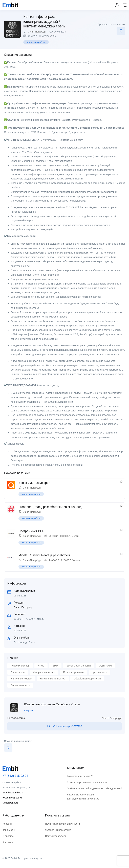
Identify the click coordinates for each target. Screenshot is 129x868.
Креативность (100, 672)
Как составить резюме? (80, 776)
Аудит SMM (106, 666)
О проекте (8, 836)
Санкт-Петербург (37, 32)
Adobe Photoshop (20, 666)
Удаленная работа (36, 42)
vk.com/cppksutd (12, 798)
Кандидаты (9, 830)
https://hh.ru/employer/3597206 (64, 726)
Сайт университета (55, 836)
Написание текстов (21, 679)
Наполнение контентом (53, 679)
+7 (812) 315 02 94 (15, 776)
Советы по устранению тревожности (87, 782)
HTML (41, 666)
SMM (55, 666)
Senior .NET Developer (34, 483)
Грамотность (18, 672)
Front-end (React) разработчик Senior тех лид (50, 507)
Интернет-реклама (73, 672)
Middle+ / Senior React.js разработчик (44, 555)
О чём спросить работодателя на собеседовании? (94, 788)
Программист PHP (31, 531)
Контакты (8, 842)
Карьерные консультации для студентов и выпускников (83, 797)
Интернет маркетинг (44, 672)
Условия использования (58, 830)
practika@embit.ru (13, 793)
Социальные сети (20, 685)
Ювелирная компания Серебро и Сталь (52, 704)
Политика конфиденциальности (62, 824)
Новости (7, 824)
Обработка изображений (87, 679)
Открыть (29, 710)
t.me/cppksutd (10, 803)
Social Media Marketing (79, 666)
